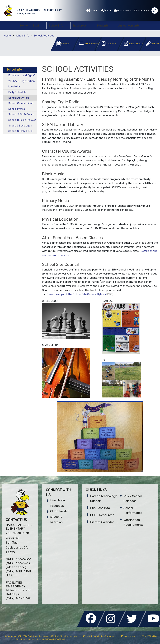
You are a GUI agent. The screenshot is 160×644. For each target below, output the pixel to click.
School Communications (23, 103)
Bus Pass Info (100, 508)
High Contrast (131, 636)
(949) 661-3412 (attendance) (18, 565)
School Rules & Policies (22, 120)
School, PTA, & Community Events (23, 114)
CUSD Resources (102, 515)
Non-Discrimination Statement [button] (101, 636)
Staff (38, 26)
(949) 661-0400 (19, 559)
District (95, 11)
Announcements (129, 26)
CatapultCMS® (44, 639)
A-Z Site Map (150, 636)
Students (105, 26)
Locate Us (14, 87)
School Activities (44, 36)
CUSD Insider (59, 511)
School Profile (17, 109)
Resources (82, 26)
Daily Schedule (17, 92)
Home (24, 26)
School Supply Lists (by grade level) (23, 131)
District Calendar (102, 522)
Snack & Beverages (20, 126)
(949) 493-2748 (19, 598)
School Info (59, 26)
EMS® (56, 639)
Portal (108, 11)
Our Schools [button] (124, 11)
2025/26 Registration (22, 81)
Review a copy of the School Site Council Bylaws (76, 294)
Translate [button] (142, 11)
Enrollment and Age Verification (23, 75)
